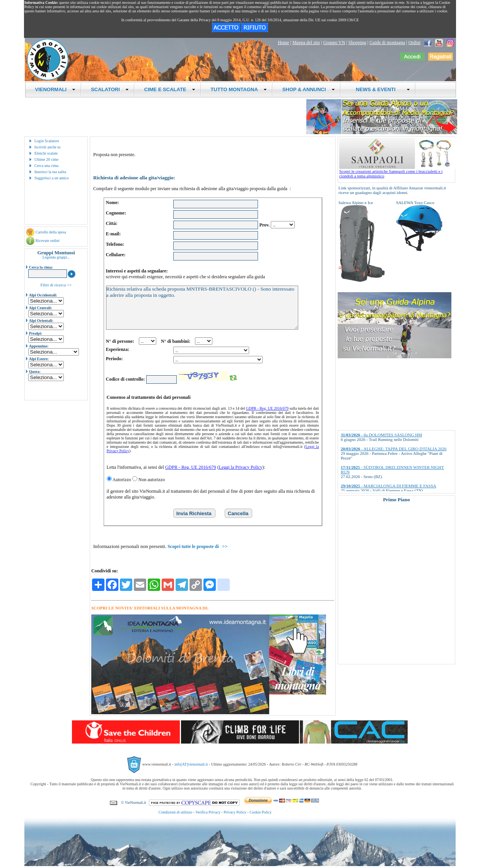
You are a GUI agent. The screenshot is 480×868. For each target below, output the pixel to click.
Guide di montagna (387, 43)
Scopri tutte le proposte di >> (197, 546)
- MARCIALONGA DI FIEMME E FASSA (389, 486)
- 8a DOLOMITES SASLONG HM (381, 435)
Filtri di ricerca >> (56, 285)
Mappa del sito (306, 43)
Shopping (357, 43)
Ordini (414, 43)
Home (283, 43)
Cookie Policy (260, 812)
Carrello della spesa (51, 232)
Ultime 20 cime (46, 159)
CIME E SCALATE (170, 89)
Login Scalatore (47, 141)
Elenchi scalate (46, 153)
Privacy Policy (235, 812)
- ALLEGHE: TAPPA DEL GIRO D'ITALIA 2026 (394, 449)
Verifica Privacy (208, 812)
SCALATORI (110, 89)
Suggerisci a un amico (52, 178)
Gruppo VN (334, 43)
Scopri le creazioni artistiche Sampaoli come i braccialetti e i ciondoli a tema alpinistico (397, 172)
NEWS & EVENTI (380, 89)
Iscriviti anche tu (47, 147)
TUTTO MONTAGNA (239, 89)
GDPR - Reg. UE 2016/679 (267, 408)
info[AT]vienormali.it (191, 764)
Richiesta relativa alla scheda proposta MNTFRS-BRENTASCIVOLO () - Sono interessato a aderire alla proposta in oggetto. (202, 308)
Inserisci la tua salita (50, 172)
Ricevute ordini (48, 241)
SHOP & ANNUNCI (309, 89)
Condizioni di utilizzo (175, 812)
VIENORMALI (56, 89)
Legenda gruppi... (56, 257)
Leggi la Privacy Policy (241, 467)
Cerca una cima (46, 166)
